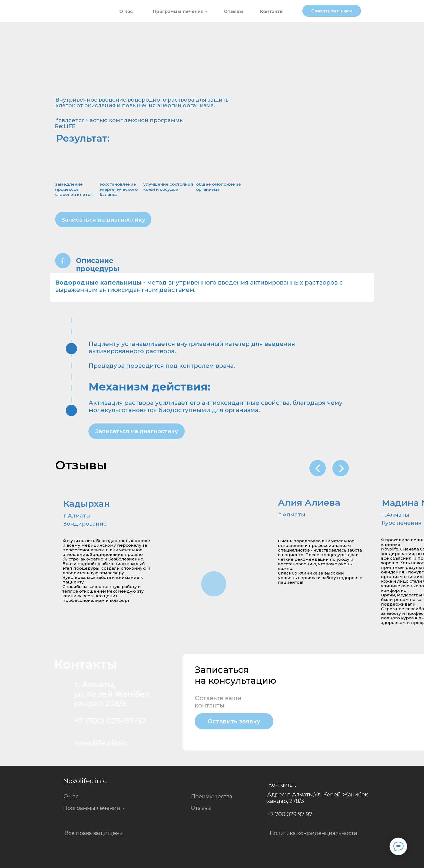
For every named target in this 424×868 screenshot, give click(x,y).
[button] (332, 11)
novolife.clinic (101, 743)
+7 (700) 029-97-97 (110, 721)
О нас (71, 796)
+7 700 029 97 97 (290, 814)
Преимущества (212, 796)
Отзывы (201, 808)
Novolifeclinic (85, 781)
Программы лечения (92, 808)
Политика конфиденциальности (313, 833)
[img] (80, 12)
